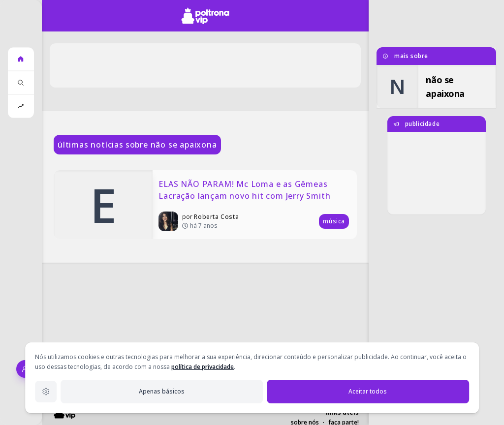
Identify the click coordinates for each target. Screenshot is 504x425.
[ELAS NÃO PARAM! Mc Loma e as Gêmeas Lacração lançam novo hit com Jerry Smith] (205, 205)
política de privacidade (203, 367)
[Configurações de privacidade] (46, 392)
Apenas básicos (162, 391)
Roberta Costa (216, 217)
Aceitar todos (368, 391)
